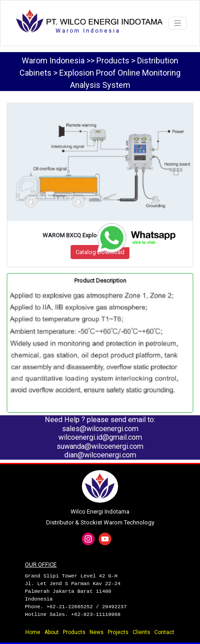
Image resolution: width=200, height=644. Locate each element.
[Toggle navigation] (178, 23)
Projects (118, 632)
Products (74, 632)
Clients (141, 632)
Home (33, 632)
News (97, 632)
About (52, 632)
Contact (164, 632)
